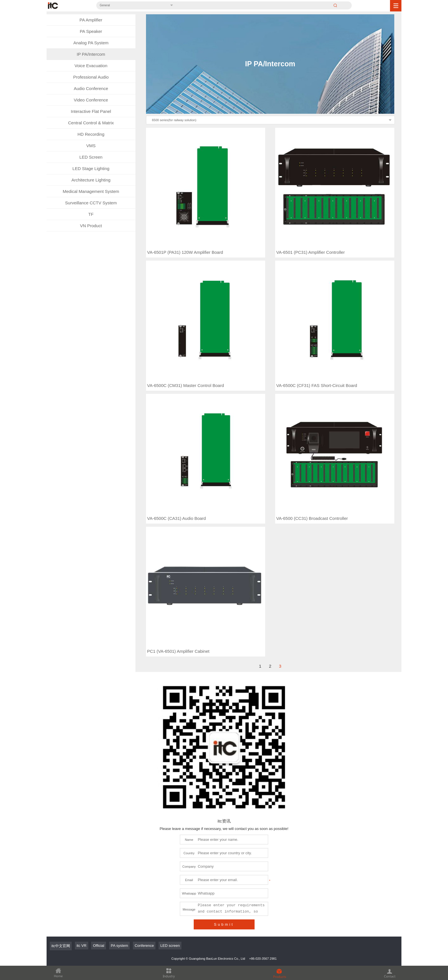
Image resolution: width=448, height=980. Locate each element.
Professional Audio (91, 77)
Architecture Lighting (91, 180)
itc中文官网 (61, 883)
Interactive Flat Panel (91, 111)
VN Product (91, 226)
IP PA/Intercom (91, 54)
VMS (91, 146)
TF (91, 214)
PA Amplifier (91, 20)
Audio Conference (91, 88)
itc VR (82, 883)
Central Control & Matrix (91, 123)
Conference (144, 883)
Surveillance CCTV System (91, 203)
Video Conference (91, 100)
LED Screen (91, 157)
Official (99, 883)
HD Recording (91, 134)
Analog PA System (91, 43)
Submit (224, 862)
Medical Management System (91, 191)
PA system (119, 883)
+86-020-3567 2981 (263, 896)
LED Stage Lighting (91, 168)
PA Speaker (91, 31)
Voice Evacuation (91, 66)
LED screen (170, 883)
